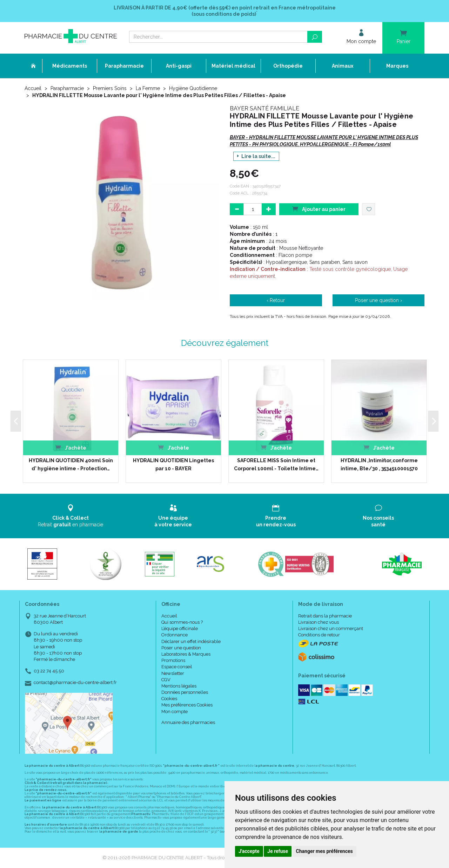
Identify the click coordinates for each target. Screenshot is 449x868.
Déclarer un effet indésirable (191, 641)
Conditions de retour (319, 635)
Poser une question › (378, 300)
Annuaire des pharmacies (188, 722)
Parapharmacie (67, 88)
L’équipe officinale (180, 628)
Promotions (173, 660)
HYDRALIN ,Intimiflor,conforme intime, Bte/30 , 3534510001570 (379, 464)
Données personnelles (185, 692)
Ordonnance (175, 635)
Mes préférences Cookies (187, 705)
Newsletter (173, 673)
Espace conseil (177, 667)
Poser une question (181, 648)
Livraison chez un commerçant (331, 628)
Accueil (33, 88)
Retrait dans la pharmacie (325, 616)
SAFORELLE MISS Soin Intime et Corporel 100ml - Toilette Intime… (276, 464)
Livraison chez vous (319, 622)
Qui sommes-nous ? (182, 622)
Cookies (169, 699)
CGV (166, 680)
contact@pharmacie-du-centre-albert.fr (75, 683)
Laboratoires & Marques (186, 654)
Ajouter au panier (319, 209)
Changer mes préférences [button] (324, 851)
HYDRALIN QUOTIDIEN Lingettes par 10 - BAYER (173, 464)
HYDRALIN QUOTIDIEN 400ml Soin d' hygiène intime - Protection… (71, 464)
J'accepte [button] (249, 851)
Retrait (71, 516)
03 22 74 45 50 (49, 671)
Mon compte (175, 712)
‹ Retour (276, 300)
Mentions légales (179, 686)
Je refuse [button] (278, 851)
